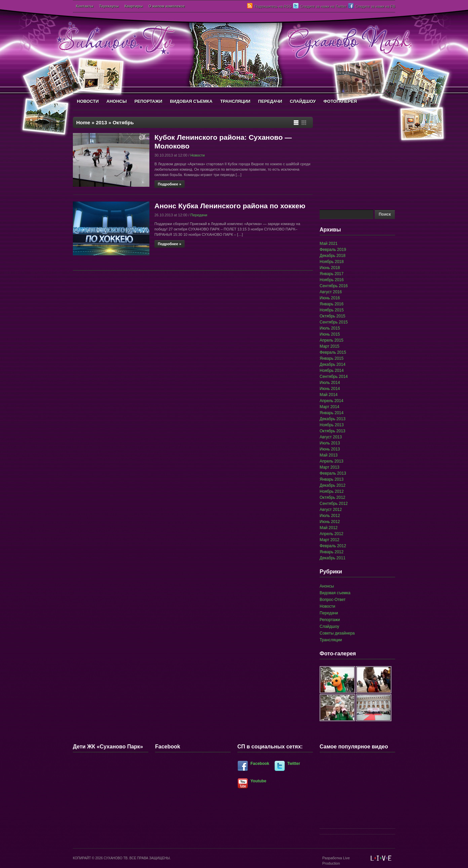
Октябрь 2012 (333, 497)
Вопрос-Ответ (333, 600)
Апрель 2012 (332, 534)
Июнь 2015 (330, 334)
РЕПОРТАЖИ (148, 101)
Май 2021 (329, 244)
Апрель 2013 (332, 461)
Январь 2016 (332, 304)
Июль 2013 (330, 443)
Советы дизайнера (337, 633)
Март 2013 (330, 467)
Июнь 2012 (330, 522)
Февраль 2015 (333, 352)
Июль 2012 (330, 516)
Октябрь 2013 (333, 431)
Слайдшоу (329, 626)
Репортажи (330, 620)
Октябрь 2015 (333, 316)
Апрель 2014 (332, 401)
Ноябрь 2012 (332, 491)
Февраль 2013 (333, 473)
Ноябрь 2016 (332, 280)
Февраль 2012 (333, 546)
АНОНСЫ (116, 101)
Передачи (199, 215)
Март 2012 (330, 540)
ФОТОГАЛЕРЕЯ (340, 101)
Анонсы (327, 586)
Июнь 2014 (330, 389)
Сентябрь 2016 (334, 286)
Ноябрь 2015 (332, 310)
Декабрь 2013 (333, 419)
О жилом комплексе (167, 6)
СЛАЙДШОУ (303, 101)
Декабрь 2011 (333, 558)
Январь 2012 (332, 552)
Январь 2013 (332, 479)
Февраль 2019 (333, 250)
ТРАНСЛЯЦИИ (235, 101)
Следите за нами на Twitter (323, 6)
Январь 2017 (332, 274)
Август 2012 (331, 510)
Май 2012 (329, 528)
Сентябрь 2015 (334, 322)
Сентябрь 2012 (334, 504)
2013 (101, 122)
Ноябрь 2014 (332, 371)
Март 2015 (330, 346)
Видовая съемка (335, 593)
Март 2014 (330, 407)
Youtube (258, 781)
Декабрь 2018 (333, 256)
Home (83, 122)
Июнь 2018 (330, 268)
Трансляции (331, 640)
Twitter (294, 764)
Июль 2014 (330, 383)
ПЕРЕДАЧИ (270, 101)
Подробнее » (170, 184)
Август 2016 (331, 292)
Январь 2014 (332, 413)
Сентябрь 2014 (334, 377)
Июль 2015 (330, 328)
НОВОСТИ (88, 101)
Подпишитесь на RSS (273, 6)
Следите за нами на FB (375, 6)
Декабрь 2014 (333, 364)
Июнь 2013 (330, 449)
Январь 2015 (332, 358)
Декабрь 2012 (333, 485)
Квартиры (134, 6)
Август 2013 (331, 437)
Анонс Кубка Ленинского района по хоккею (230, 206)
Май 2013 (329, 455)
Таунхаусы (109, 6)
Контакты (85, 6)
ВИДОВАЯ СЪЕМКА (191, 101)
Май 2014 (329, 395)
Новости (198, 155)
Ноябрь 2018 (332, 262)
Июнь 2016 (330, 298)
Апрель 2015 (332, 340)
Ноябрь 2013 (332, 425)
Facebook (260, 764)
